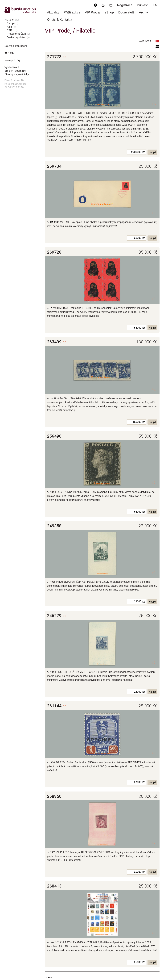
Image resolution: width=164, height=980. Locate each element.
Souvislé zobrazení (16, 46)
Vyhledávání (12, 67)
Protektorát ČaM (16, 34)
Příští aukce (72, 12)
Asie (9, 27)
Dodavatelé (126, 12)
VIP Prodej (92, 12)
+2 (154, 389)
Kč (144, 152)
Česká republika (16, 37)
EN (155, 5)
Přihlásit (143, 5)
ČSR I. (10, 30)
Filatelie (9, 20)
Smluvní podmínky (15, 71)
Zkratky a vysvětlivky (17, 74)
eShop (109, 12)
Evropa (11, 23)
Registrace (125, 5)
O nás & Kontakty (60, 20)
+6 (154, 104)
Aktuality (53, 12)
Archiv (143, 12)
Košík (9, 53)
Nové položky (12, 60)
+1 (154, 213)
